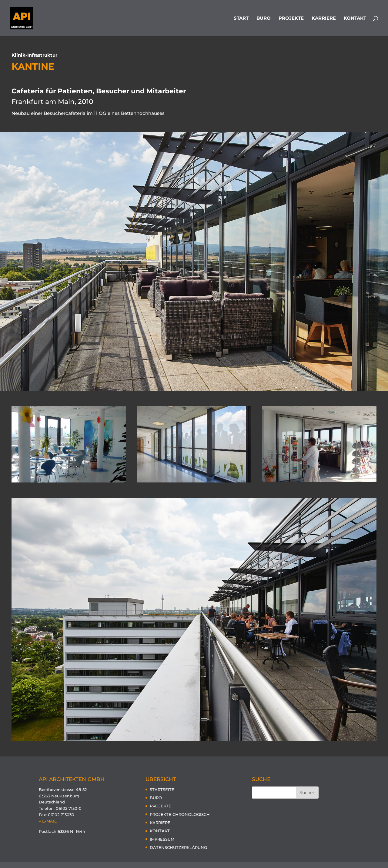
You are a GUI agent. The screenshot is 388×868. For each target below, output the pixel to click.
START (241, 18)
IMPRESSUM (162, 839)
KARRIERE (324, 18)
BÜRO (264, 18)
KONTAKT (355, 18)
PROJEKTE (291, 18)
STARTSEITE (162, 790)
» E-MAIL (48, 821)
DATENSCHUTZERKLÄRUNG (178, 847)
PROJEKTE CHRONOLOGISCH (180, 814)
